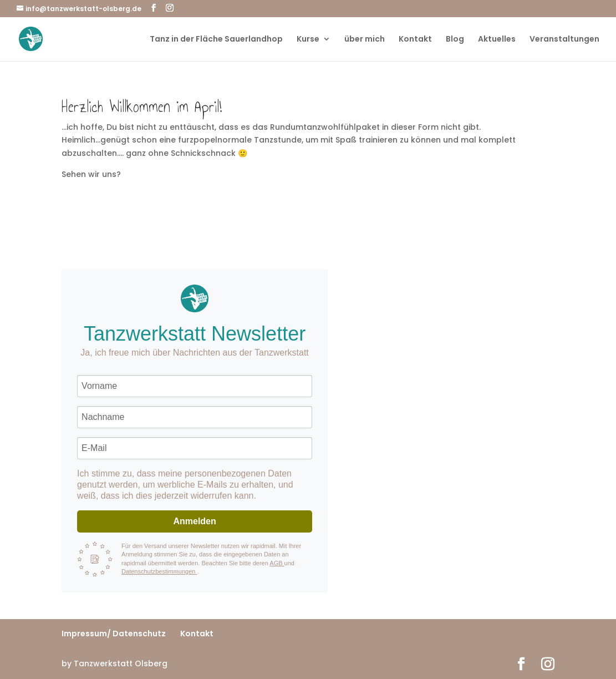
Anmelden (194, 521)
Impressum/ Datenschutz (114, 634)
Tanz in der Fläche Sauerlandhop (216, 40)
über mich (365, 40)
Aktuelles (497, 40)
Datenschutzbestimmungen (159, 571)
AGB (277, 563)
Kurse (308, 40)
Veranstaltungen (564, 40)
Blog (455, 40)
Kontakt (415, 40)
